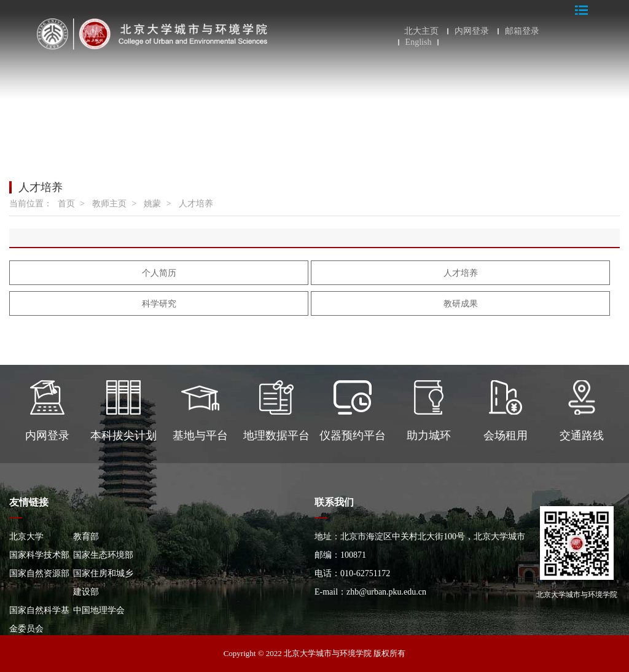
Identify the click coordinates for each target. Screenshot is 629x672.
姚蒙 (152, 204)
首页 (66, 204)
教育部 (86, 537)
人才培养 (196, 204)
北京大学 (26, 537)
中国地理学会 (99, 610)
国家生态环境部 (103, 555)
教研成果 (461, 304)
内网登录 (472, 31)
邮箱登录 (522, 31)
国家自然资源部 (39, 573)
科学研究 (159, 304)
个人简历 (159, 273)
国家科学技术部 (39, 555)
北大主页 (421, 31)
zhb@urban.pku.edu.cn (386, 592)
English (419, 42)
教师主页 (109, 204)
